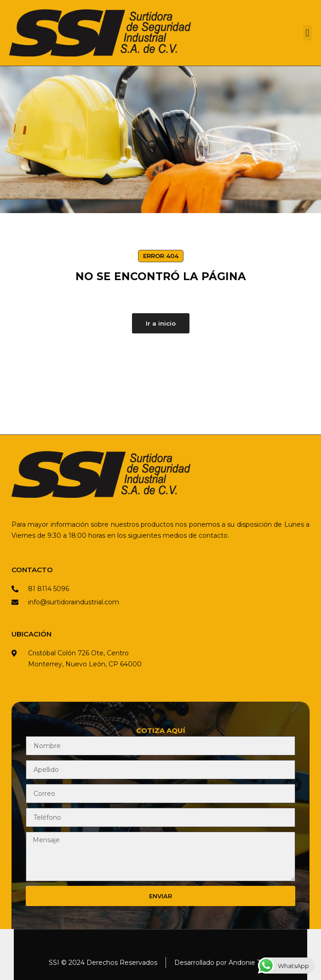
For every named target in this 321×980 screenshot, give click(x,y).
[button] (307, 33)
